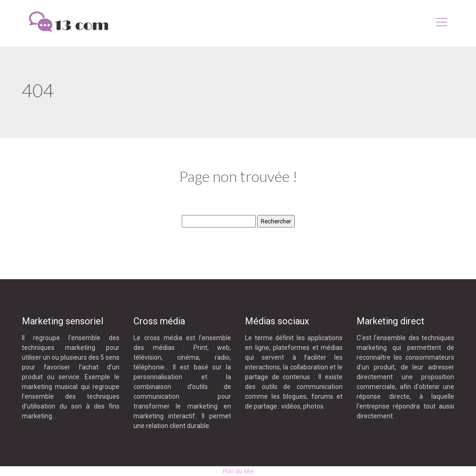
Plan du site (238, 471)
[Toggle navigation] (441, 23)
